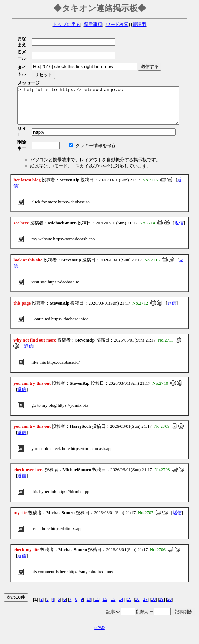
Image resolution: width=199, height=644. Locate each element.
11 (97, 578)
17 (145, 578)
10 (89, 578)
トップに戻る (67, 24)
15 (129, 578)
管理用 (139, 24)
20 (170, 578)
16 (137, 578)
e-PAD (99, 607)
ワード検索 (117, 24)
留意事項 (93, 24)
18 (153, 578)
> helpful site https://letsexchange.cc (108, 90)
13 (113, 578)
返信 (179, 201)
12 (105, 578)
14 (121, 578)
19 (161, 578)
